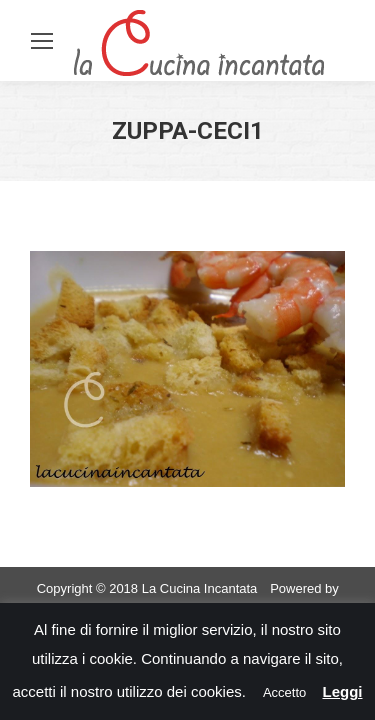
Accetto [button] (284, 692)
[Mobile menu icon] (42, 41)
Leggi (342, 691)
